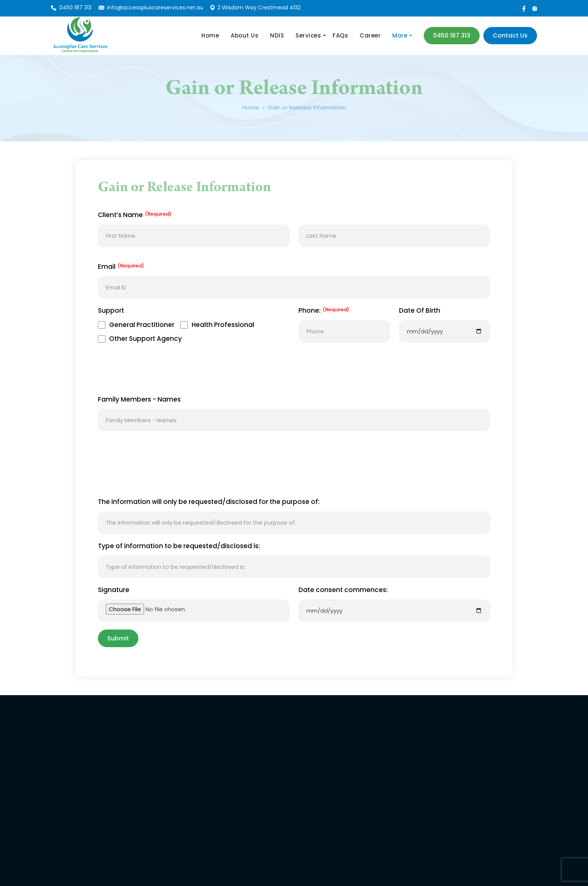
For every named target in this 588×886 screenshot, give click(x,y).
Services (308, 35)
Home (210, 35)
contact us (510, 35)
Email (121, 267)
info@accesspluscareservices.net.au (155, 7)
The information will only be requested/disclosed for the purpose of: (209, 502)
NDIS (277, 35)
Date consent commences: (343, 590)
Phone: (324, 311)
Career (370, 35)
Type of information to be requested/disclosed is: (179, 546)
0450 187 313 (75, 7)
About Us (244, 35)
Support (111, 310)
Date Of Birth (420, 310)
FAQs (340, 35)
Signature (114, 590)
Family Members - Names (139, 399)
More (400, 35)
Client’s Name (135, 215)
